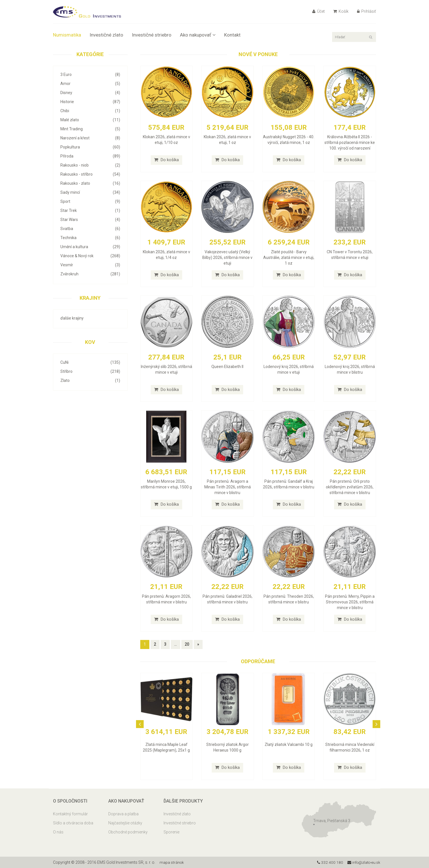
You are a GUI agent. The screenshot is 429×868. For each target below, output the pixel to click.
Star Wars (90, 220)
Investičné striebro (152, 35)
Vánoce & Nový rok (90, 256)
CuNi (90, 362)
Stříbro (90, 371)
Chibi (90, 111)
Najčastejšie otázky (125, 823)
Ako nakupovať (198, 35)
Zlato (90, 380)
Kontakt (232, 35)
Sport (90, 201)
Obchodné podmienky (128, 832)
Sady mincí (90, 192)
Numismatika (67, 35)
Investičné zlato (106, 35)
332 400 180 (328, 862)
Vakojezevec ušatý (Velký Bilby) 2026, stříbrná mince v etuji (227, 258)
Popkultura (90, 147)
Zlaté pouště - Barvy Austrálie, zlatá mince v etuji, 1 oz (289, 258)
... (176, 644)
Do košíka (166, 160)
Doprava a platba (123, 814)
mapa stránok (172, 862)
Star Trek (90, 210)
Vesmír (90, 265)
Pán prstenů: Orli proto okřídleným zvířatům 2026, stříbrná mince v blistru (350, 487)
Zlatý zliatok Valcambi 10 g (289, 744)
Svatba (90, 229)
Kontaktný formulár (70, 814)
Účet (318, 11)
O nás (58, 832)
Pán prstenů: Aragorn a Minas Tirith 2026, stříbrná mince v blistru (228, 487)
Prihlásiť (367, 11)
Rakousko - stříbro (90, 174)
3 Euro (90, 75)
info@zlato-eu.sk (363, 862)
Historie (90, 102)
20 (187, 644)
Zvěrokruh (90, 274)
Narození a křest (90, 138)
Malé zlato (90, 120)
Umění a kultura (90, 247)
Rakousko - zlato (90, 183)
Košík (341, 11)
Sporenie (171, 832)
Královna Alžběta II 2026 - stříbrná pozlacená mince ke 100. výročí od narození (350, 142)
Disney (90, 93)
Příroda (90, 156)
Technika (90, 238)
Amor (90, 84)
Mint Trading (90, 129)
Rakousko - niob (90, 165)
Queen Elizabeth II (227, 367)
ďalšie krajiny (72, 318)
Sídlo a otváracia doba (73, 823)
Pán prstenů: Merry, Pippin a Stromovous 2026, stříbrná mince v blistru (350, 602)
